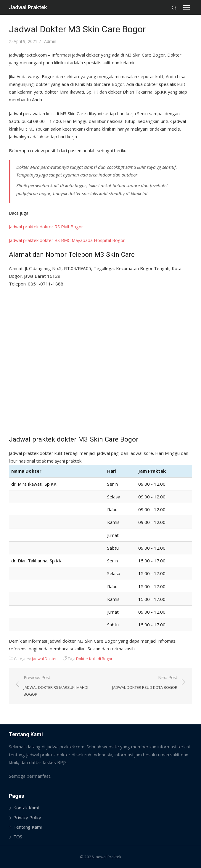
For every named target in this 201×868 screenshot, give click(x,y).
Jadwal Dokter (44, 659)
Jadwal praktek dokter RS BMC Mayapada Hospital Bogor (67, 240)
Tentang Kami (28, 827)
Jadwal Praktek (28, 7)
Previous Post (59, 686)
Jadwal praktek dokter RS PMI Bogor (46, 227)
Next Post (145, 683)
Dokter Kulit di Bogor (94, 659)
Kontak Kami (26, 808)
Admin (50, 41)
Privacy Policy (27, 817)
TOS (18, 837)
